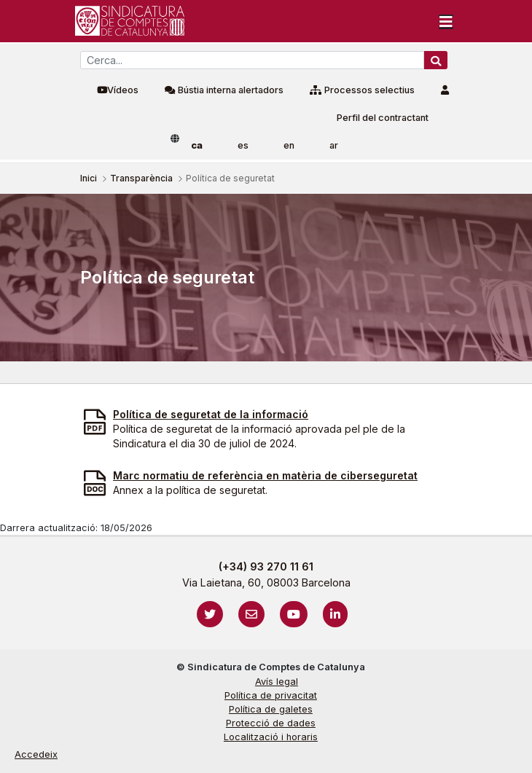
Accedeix (36, 754)
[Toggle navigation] (446, 21)
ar (334, 145)
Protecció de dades (271, 723)
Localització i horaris (271, 737)
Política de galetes (271, 709)
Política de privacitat (271, 695)
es (243, 145)
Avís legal (277, 682)
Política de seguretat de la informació (211, 414)
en (289, 145)
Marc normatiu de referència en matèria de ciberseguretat (265, 475)
